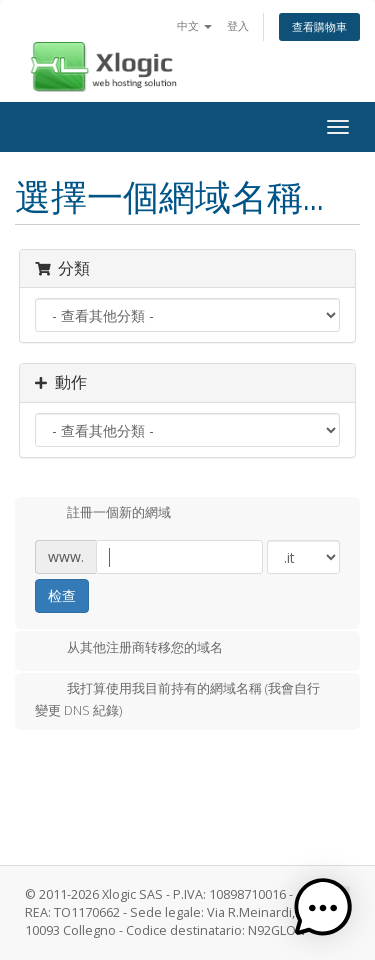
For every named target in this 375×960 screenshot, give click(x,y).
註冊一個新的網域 (103, 514)
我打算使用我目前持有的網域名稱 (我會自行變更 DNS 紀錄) (177, 699)
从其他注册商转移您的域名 (129, 649)
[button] (323, 908)
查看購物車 (319, 26)
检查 (62, 595)
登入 (238, 25)
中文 (194, 25)
